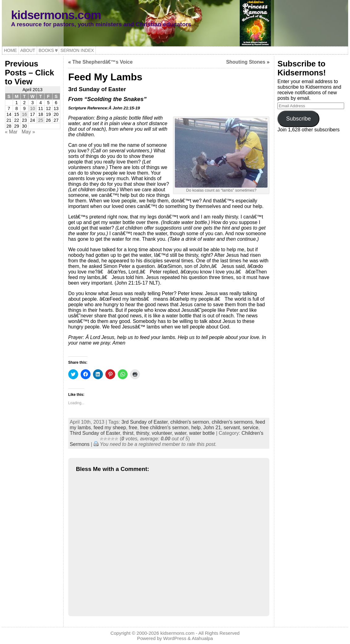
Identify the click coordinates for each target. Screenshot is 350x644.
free (133, 428)
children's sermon (190, 422)
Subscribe (298, 119)
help (196, 428)
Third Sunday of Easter (95, 433)
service (250, 428)
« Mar (11, 132)
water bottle (202, 433)
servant (232, 428)
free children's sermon (164, 428)
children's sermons (232, 422)
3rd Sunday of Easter (144, 422)
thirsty (143, 433)
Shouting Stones (246, 62)
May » (28, 132)
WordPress (175, 638)
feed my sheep (110, 428)
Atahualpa (202, 638)
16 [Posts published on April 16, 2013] (24, 114)
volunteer (162, 433)
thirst (128, 433)
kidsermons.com (56, 15)
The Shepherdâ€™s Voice (102, 62)
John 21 (212, 428)
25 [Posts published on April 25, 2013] (40, 120)
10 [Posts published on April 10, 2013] (32, 108)
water (180, 433)
